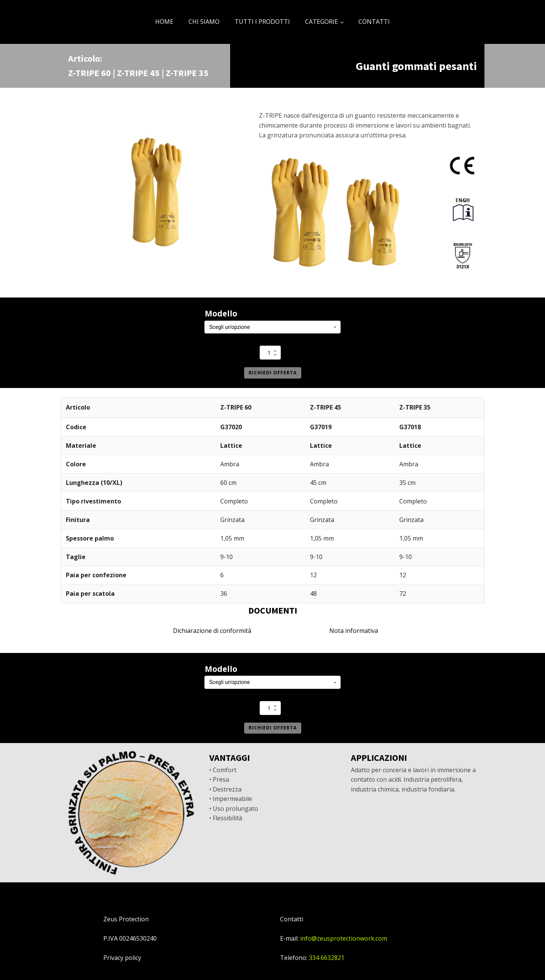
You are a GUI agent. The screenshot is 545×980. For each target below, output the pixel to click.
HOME (164, 22)
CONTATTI (374, 22)
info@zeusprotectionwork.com (344, 938)
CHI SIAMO (204, 22)
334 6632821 (327, 958)
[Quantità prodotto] (270, 353)
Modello (221, 313)
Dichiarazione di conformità (212, 631)
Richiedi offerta (273, 373)
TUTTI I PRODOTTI (262, 22)
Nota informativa (354, 631)
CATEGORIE (322, 22)
